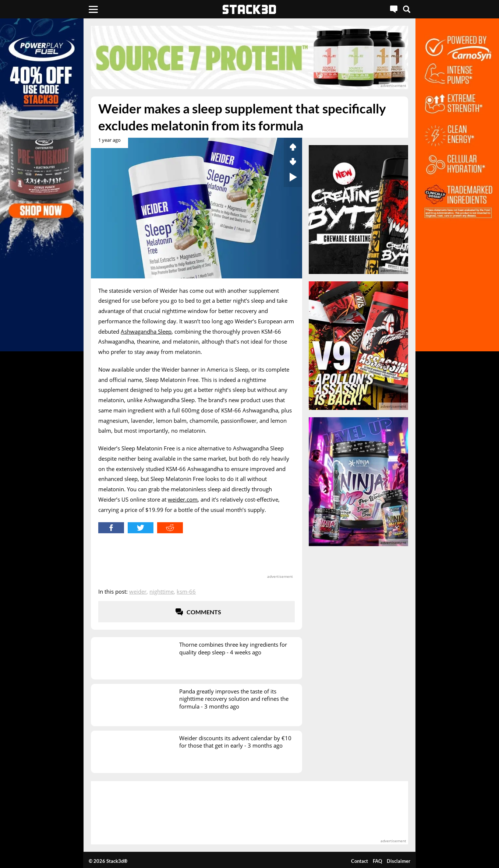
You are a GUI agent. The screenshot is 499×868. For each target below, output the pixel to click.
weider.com (183, 499)
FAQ (377, 861)
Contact (360, 861)
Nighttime (162, 591)
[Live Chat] (394, 9)
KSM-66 (186, 591)
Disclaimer (399, 861)
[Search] (407, 9)
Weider (138, 591)
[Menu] (93, 9)
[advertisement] (249, 57)
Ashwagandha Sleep (146, 331)
